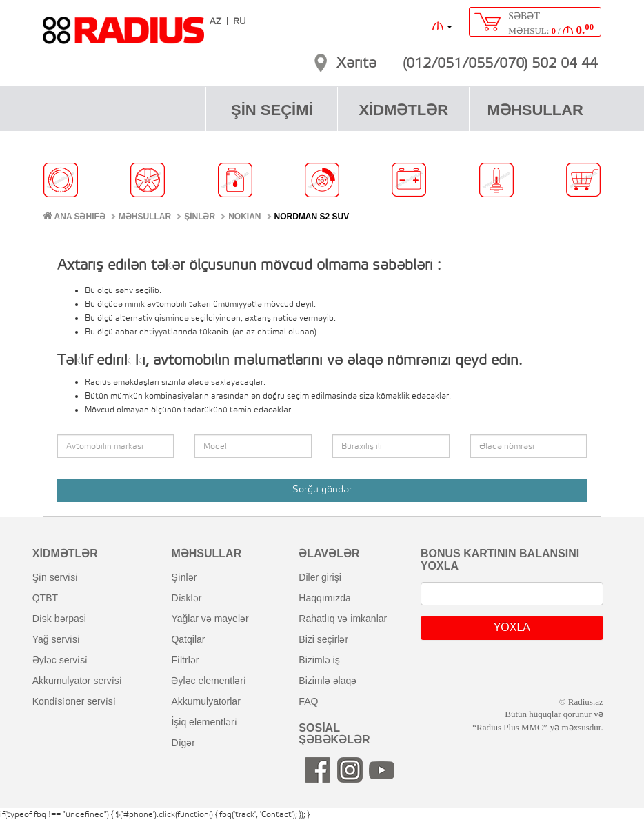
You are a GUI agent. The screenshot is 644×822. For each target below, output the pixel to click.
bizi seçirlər (323, 639)
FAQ (308, 701)
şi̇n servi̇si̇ (55, 577)
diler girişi (320, 577)
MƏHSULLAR (535, 110)
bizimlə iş (319, 660)
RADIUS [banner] (123, 37)
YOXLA (512, 627)
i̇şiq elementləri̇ (204, 722)
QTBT (45, 598)
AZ (215, 22)
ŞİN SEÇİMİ (272, 110)
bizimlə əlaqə (328, 681)
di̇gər (183, 743)
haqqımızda (325, 598)
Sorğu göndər (322, 490)
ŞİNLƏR (200, 217)
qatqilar (188, 639)
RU (240, 22)
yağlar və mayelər (210, 619)
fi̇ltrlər (185, 660)
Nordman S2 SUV (312, 217)
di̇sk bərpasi (59, 619)
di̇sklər (186, 598)
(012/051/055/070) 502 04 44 (500, 64)
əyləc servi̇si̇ (60, 660)
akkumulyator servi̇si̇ (77, 681)
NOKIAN (244, 217)
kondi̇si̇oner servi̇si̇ (74, 701)
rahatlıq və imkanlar (343, 619)
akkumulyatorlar (205, 701)
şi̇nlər (184, 577)
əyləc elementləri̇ (209, 681)
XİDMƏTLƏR (403, 110)
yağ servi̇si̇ (56, 639)
